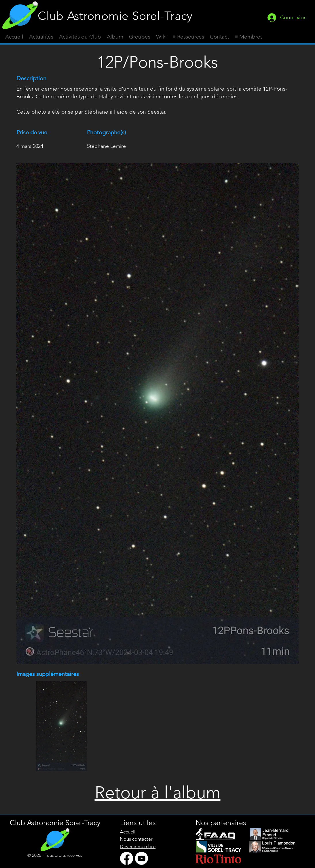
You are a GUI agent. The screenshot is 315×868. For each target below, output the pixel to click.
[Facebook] (127, 858)
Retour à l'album (158, 793)
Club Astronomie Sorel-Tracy (115, 16)
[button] (188, 37)
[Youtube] (142, 858)
